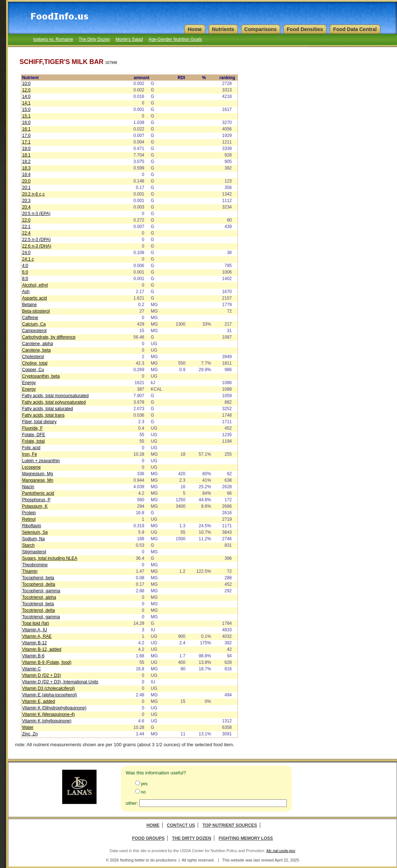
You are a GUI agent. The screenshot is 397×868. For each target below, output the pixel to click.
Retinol (29, 519)
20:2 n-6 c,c (33, 194)
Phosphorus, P (36, 500)
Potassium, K (35, 506)
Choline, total (35, 363)
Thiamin (30, 571)
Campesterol (34, 331)
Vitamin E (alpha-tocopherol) (50, 695)
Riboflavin (32, 526)
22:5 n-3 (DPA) (36, 240)
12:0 (26, 90)
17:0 (26, 136)
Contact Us (181, 825)
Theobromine (35, 565)
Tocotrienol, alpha (39, 597)
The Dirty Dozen (94, 39)
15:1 (26, 116)
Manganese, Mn (38, 480)
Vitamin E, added (39, 701)
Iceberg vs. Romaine (53, 39)
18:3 (26, 168)
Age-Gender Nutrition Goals (175, 39)
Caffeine (30, 318)
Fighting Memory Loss (246, 838)
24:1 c (28, 259)
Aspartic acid (35, 298)
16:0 (26, 123)
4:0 (25, 266)
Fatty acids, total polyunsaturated (54, 402)
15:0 (26, 109)
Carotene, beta (36, 350)
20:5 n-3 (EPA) (36, 214)
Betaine (29, 305)
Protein (29, 513)
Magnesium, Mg (37, 474)
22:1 (26, 227)
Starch (28, 545)
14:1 (26, 103)
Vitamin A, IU (35, 630)
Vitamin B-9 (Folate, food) (47, 662)
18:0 (26, 149)
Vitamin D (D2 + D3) (41, 675)
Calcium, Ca (34, 324)
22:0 (26, 220)
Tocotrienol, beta (38, 604)
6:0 (25, 272)
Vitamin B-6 (33, 656)
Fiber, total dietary (39, 422)
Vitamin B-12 (34, 643)
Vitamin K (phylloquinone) (47, 721)
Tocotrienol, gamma (41, 617)
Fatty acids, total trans (43, 415)
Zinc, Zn (30, 734)
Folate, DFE (34, 435)
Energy (29, 383)
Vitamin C (31, 669)
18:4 (26, 175)
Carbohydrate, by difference (49, 337)
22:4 (26, 233)
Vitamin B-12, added (42, 649)
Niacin (28, 487)
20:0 (26, 181)
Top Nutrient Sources (230, 825)
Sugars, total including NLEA (50, 558)
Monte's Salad (129, 39)
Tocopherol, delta (39, 584)
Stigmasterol (34, 552)
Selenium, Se (35, 532)
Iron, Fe (29, 454)
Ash (26, 292)
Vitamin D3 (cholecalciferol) (48, 688)
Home (153, 825)
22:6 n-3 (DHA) (37, 246)
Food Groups (148, 838)
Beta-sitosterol (36, 311)
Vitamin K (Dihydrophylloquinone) (54, 708)
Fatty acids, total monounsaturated (55, 396)
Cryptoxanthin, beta (41, 376)
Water (28, 727)
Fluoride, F (32, 428)
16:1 (26, 129)
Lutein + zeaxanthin (41, 461)
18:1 (26, 155)
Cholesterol (33, 357)
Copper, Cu (33, 370)
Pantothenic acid (38, 493)
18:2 (26, 162)
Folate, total (33, 441)
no (143, 792)
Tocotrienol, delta (39, 610)
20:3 (26, 201)
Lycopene (31, 467)
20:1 (26, 188)
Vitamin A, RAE (37, 636)
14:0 (26, 96)
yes (144, 784)
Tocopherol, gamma (41, 591)
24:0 (26, 253)
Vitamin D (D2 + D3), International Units (60, 682)
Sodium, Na (33, 539)
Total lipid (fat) (36, 623)
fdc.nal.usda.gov (281, 851)
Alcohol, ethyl (35, 285)
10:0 (26, 83)
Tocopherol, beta (38, 578)
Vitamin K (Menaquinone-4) (48, 714)
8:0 (25, 279)
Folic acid (31, 448)
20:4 (26, 207)
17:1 (26, 142)
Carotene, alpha (37, 344)
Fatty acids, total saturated (48, 409)
